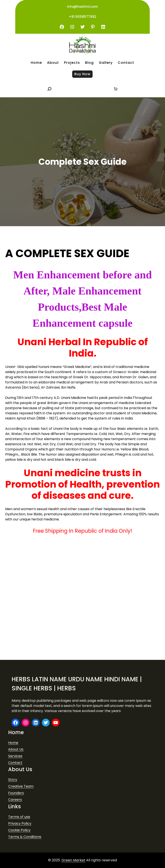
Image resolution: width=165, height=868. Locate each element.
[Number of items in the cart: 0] (116, 89)
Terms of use (19, 817)
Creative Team (21, 786)
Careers (15, 800)
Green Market (73, 860)
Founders (16, 793)
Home (13, 743)
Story (13, 780)
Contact (15, 763)
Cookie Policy (19, 830)
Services (15, 756)
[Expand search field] (49, 89)
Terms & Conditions (25, 837)
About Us (16, 749)
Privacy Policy (20, 823)
